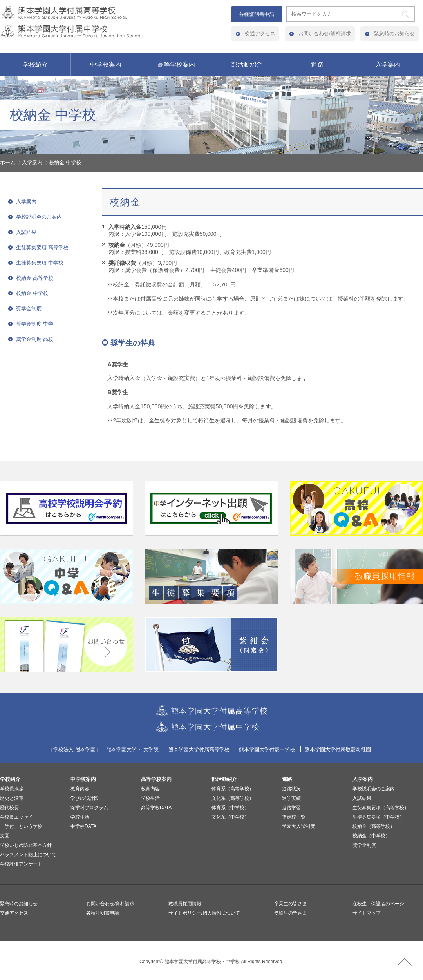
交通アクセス (260, 34)
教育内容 (80, 789)
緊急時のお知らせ (394, 34)
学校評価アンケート (21, 864)
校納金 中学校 (32, 293)
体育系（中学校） (230, 808)
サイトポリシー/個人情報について (204, 913)
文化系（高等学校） (233, 798)
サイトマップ (367, 913)
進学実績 (291, 798)
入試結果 (26, 232)
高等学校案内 (176, 64)
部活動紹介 (247, 64)
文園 (5, 836)
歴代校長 (9, 808)
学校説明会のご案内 (39, 217)
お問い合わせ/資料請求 (325, 34)
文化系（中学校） (230, 817)
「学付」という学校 (21, 826)
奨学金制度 (29, 309)
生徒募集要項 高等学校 (42, 247)
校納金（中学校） (371, 836)
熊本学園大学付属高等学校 (199, 749)
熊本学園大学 (121, 749)
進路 (317, 64)
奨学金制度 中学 (35, 324)
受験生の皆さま (291, 913)
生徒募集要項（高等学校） (381, 808)
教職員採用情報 (185, 904)
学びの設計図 (85, 798)
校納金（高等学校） (374, 826)
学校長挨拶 (12, 789)
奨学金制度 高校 (35, 339)
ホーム (8, 162)
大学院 (151, 749)
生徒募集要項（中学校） (378, 817)
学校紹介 (35, 64)
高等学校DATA (156, 808)
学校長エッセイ (16, 817)
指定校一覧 (294, 817)
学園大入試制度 (298, 826)
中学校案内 (106, 64)
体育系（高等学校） (233, 789)
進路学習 (291, 808)
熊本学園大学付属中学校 (267, 749)
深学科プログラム (89, 808)
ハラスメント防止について (28, 855)
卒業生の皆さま (291, 904)
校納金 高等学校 (35, 278)
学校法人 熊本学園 (74, 749)
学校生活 (80, 817)
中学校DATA (83, 826)
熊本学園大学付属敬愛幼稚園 (338, 749)
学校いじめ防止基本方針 (26, 845)
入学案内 (388, 64)
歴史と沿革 (12, 798)
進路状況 (291, 789)
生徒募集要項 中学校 (40, 263)
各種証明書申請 (257, 14)
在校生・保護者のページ (378, 904)
